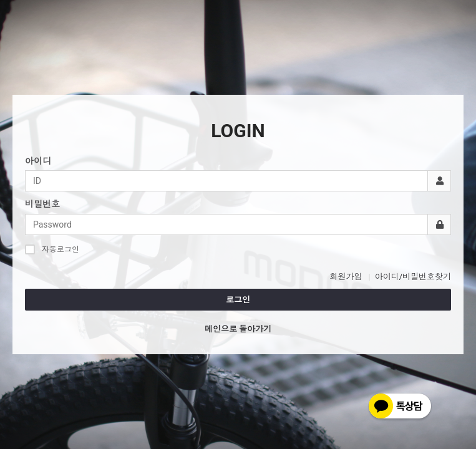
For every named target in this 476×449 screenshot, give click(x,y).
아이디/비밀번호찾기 (413, 277)
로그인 (238, 300)
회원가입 (346, 277)
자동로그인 (52, 249)
